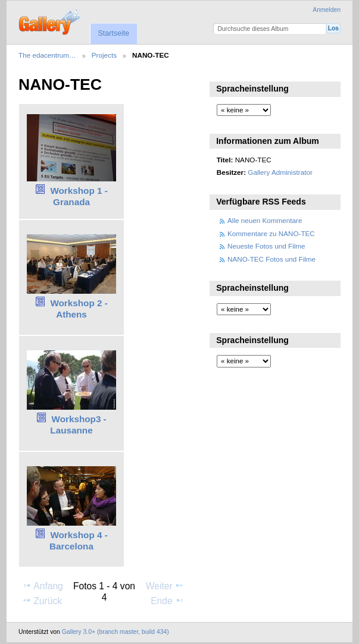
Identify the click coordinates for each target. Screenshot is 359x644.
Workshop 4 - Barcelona (79, 541)
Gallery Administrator (280, 172)
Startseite (113, 33)
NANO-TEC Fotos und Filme (271, 259)
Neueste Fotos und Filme (266, 246)
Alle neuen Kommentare (265, 220)
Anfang (43, 586)
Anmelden (327, 10)
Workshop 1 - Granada (79, 196)
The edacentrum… (47, 55)
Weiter (165, 586)
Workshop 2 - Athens (79, 309)
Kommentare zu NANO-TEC (271, 233)
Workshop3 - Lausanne (78, 425)
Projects (104, 55)
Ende (167, 601)
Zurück (42, 601)
